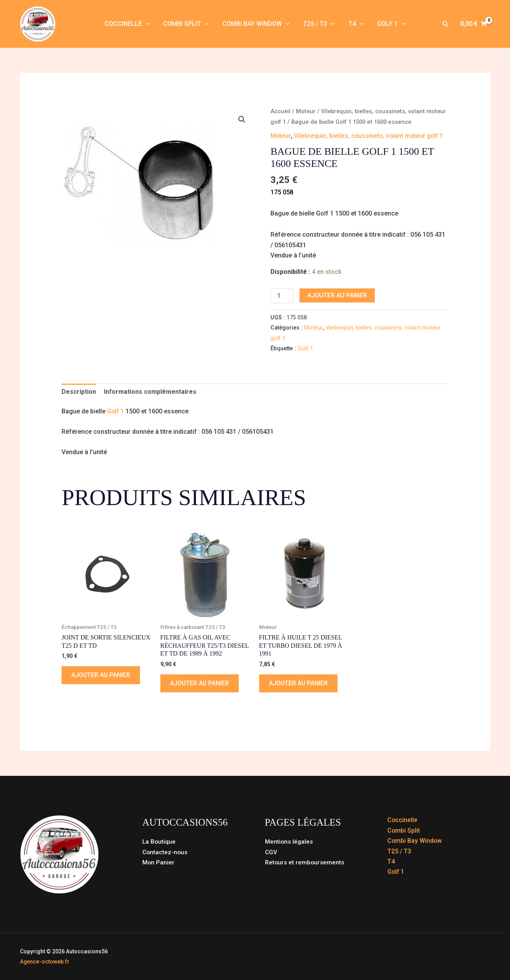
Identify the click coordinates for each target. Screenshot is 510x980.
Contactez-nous (166, 852)
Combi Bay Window (256, 24)
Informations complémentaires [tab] (150, 392)
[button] (148, 24)
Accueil (281, 111)
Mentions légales (290, 841)
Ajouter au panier (337, 295)
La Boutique (159, 841)
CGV (271, 852)
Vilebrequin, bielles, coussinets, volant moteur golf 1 (370, 136)
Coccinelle (130, 24)
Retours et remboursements (306, 862)
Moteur (306, 111)
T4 (355, 24)
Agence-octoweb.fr (45, 962)
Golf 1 (389, 24)
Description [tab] (79, 392)
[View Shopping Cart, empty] (474, 24)
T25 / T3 (319, 24)
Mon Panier (159, 862)
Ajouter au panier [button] (101, 675)
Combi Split (188, 24)
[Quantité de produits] (282, 296)
